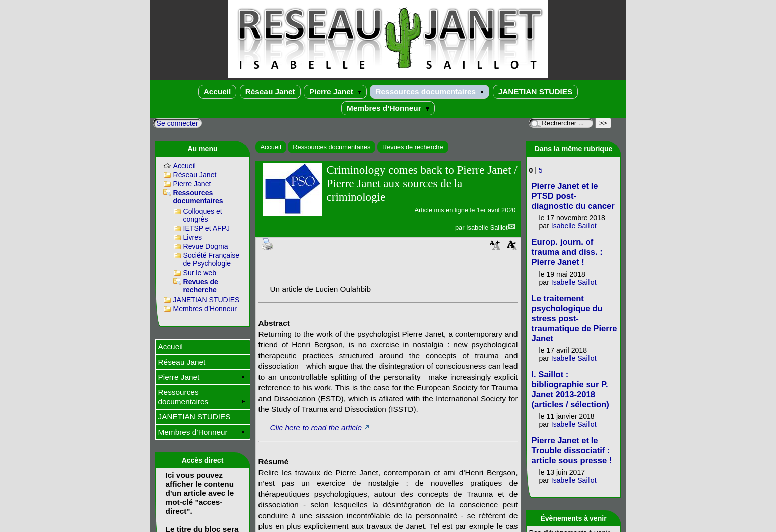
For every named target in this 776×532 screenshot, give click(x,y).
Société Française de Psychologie (212, 259)
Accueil (218, 91)
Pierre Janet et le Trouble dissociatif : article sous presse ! (572, 451)
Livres (193, 237)
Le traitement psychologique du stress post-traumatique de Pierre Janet (574, 318)
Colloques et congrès (203, 215)
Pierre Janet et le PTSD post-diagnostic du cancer (573, 196)
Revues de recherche (413, 147)
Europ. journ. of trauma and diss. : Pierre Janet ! (567, 252)
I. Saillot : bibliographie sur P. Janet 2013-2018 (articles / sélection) (570, 389)
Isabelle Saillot (487, 228)
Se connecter (178, 123)
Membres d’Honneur (388, 108)
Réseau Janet (270, 91)
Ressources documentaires (430, 91)
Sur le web (200, 273)
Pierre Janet (335, 91)
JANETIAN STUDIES (536, 91)
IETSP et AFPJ (207, 228)
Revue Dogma (206, 246)
